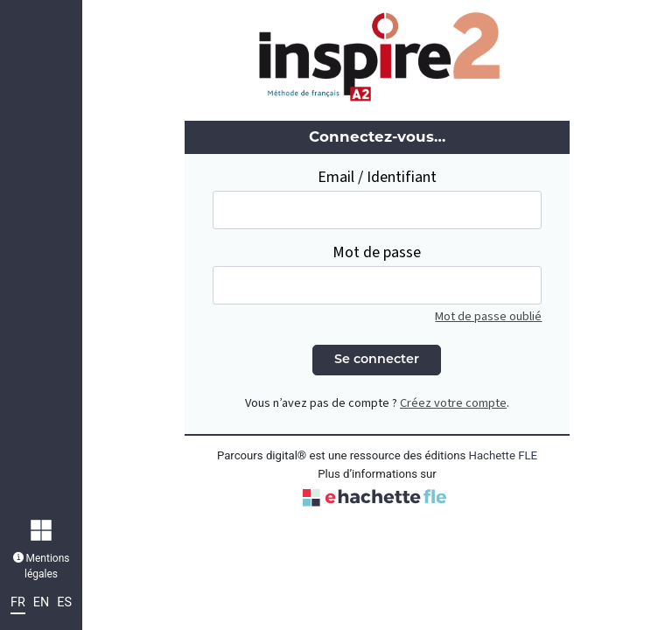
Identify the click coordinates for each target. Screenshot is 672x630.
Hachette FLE (504, 455)
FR (18, 602)
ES (64, 602)
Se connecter (377, 360)
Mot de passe (377, 252)
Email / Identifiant (377, 177)
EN (41, 602)
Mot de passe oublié (488, 316)
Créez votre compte (453, 403)
